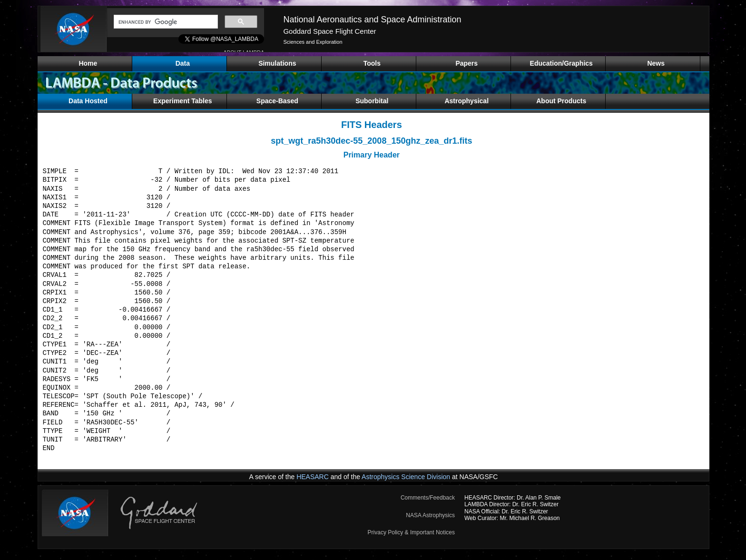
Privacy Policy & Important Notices (411, 532)
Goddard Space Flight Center (329, 31)
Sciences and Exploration (313, 42)
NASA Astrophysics (430, 515)
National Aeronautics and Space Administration (372, 20)
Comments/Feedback (428, 498)
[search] (165, 22)
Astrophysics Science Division (406, 477)
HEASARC (313, 477)
